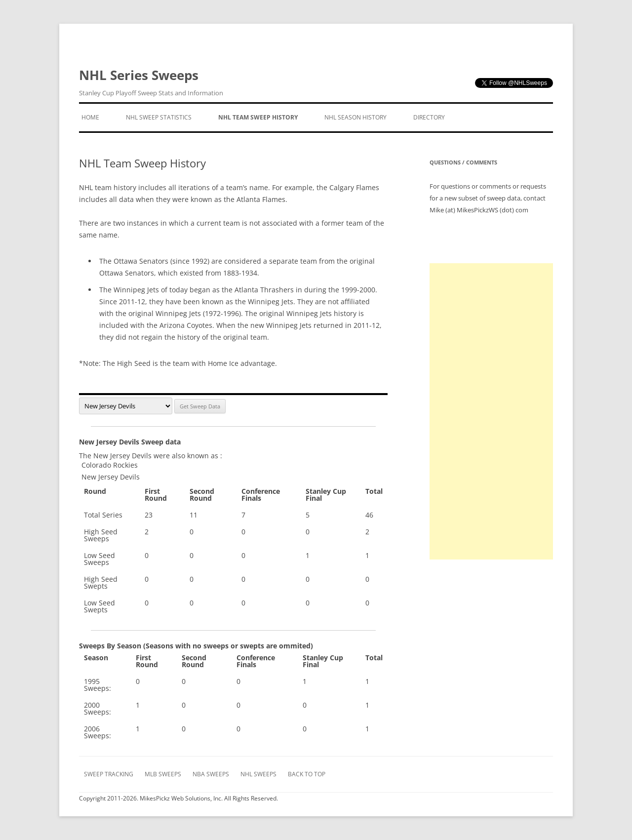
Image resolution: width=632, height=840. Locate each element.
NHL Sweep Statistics (159, 117)
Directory (429, 117)
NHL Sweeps (258, 774)
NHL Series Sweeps (151, 82)
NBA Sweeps (211, 774)
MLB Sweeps (163, 774)
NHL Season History (355, 117)
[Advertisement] (491, 411)
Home (90, 117)
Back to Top (307, 774)
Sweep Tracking (109, 774)
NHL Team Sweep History (258, 117)
